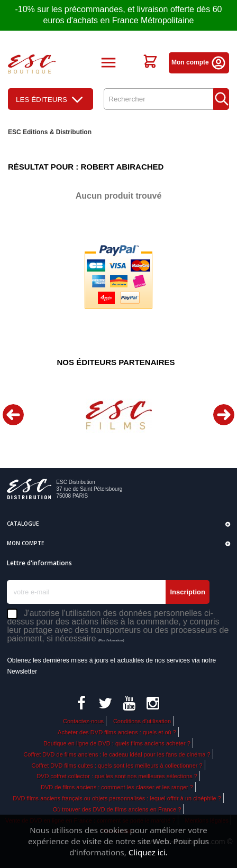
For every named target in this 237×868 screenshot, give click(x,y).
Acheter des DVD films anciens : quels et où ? (117, 732)
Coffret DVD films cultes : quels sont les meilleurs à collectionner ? (117, 766)
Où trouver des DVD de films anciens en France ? (117, 809)
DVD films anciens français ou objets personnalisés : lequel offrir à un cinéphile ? (117, 798)
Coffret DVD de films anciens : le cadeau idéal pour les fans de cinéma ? (117, 754)
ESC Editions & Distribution (50, 132)
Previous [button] (13, 415)
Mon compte (199, 62)
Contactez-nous (83, 721)
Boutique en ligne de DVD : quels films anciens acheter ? (117, 743)
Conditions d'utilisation (142, 721)
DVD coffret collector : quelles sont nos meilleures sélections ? (117, 776)
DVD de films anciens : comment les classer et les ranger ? (117, 787)
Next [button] (224, 415)
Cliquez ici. (148, 852)
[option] (118, 415)
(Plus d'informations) (111, 640)
